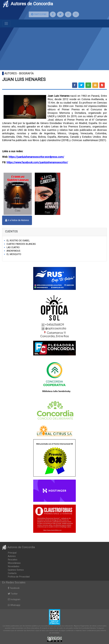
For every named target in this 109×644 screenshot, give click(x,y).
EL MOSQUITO (14, 254)
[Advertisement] (54, 49)
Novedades (14, 566)
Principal (12, 553)
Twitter (13, 594)
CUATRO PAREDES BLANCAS (21, 244)
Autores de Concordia (28, 4)
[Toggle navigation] (6, 23)
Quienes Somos (16, 570)
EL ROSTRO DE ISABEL (18, 241)
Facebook (14, 588)
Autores (12, 556)
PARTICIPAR (39, 14)
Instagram (14, 599)
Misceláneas (14, 563)
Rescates (13, 560)
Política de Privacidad (19, 577)
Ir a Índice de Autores (17, 220)
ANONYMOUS (13, 251)
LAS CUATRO (13, 247)
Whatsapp (14, 605)
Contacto (12, 573)
